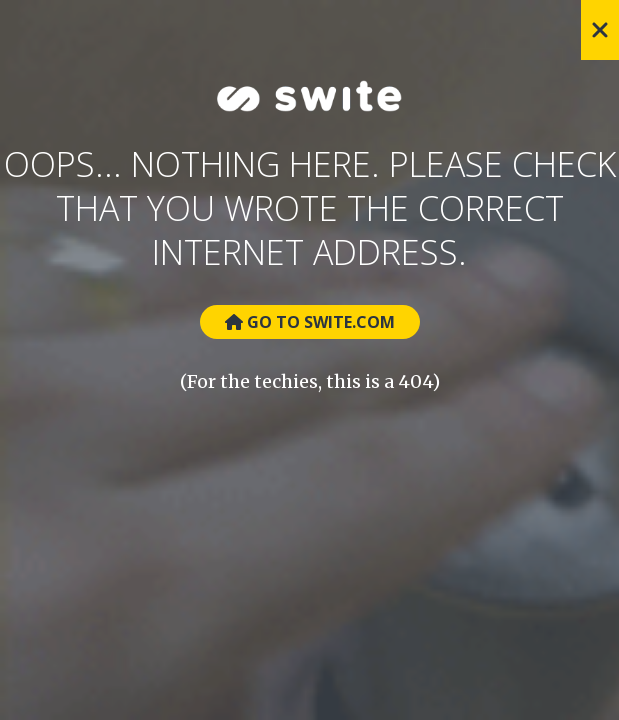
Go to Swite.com (310, 322)
